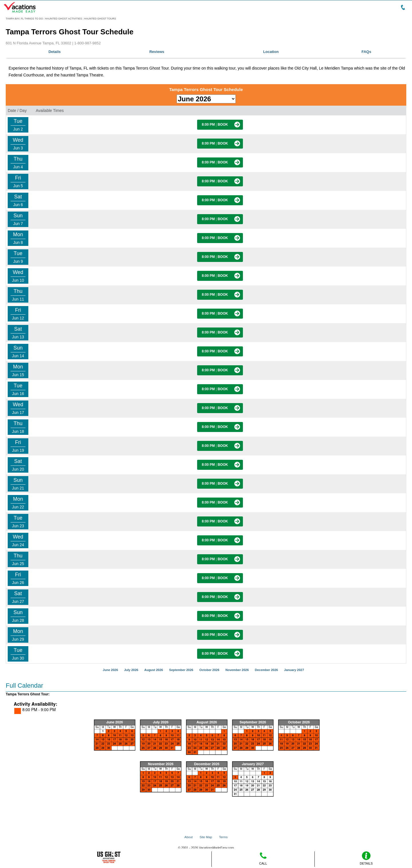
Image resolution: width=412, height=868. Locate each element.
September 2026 (181, 670)
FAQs (367, 52)
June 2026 (110, 670)
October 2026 (209, 670)
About (189, 837)
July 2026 (131, 670)
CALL (263, 858)
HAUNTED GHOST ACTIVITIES (64, 19)
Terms (223, 837)
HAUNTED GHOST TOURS (100, 19)
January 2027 (294, 670)
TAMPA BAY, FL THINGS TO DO (24, 19)
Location (271, 52)
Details (55, 52)
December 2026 (267, 670)
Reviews (157, 52)
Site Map (206, 837)
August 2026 (153, 670)
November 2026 (237, 670)
